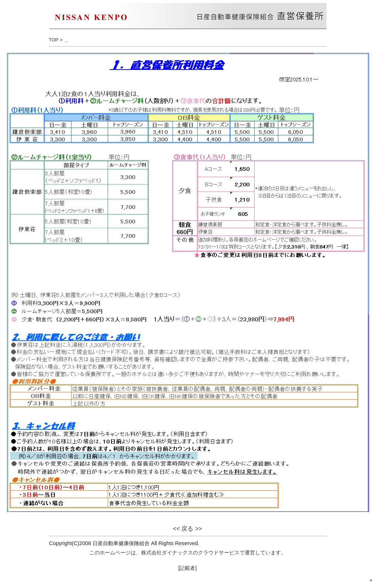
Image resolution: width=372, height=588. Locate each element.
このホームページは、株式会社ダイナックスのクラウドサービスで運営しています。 (188, 552)
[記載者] (188, 568)
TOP (54, 40)
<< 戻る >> (187, 529)
